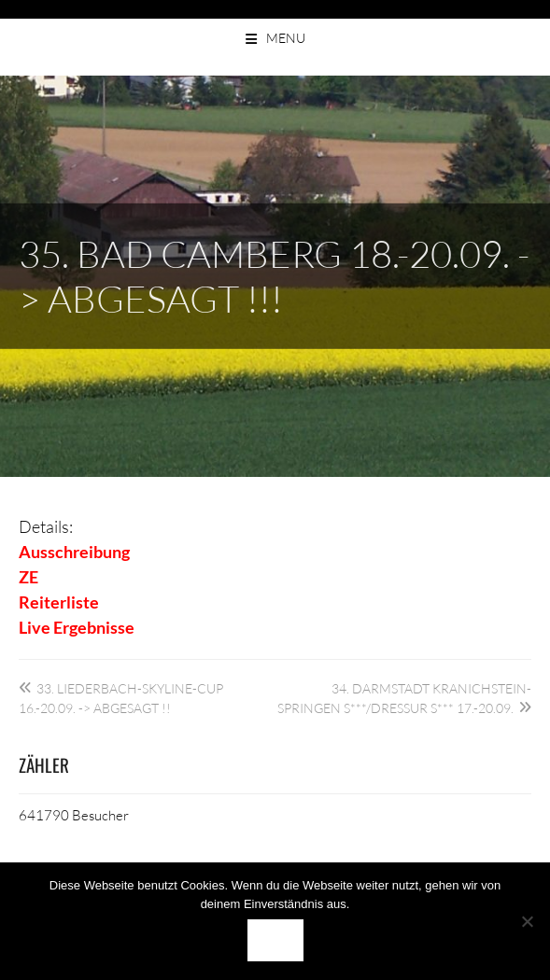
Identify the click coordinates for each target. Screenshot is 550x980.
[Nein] (527, 921)
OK (275, 940)
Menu (286, 38)
